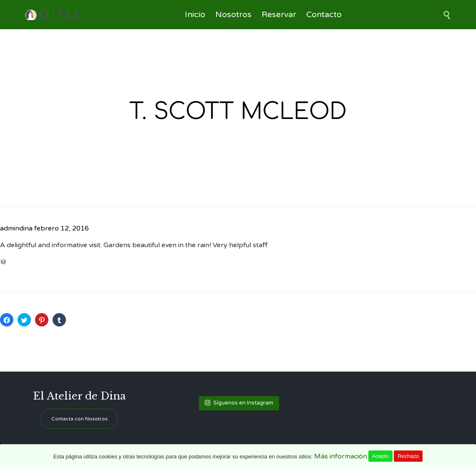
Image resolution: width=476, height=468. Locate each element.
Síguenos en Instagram (239, 403)
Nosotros (233, 15)
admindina (16, 228)
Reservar (279, 15)
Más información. (341, 456)
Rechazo (408, 456)
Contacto (324, 15)
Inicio (195, 15)
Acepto (380, 456)
